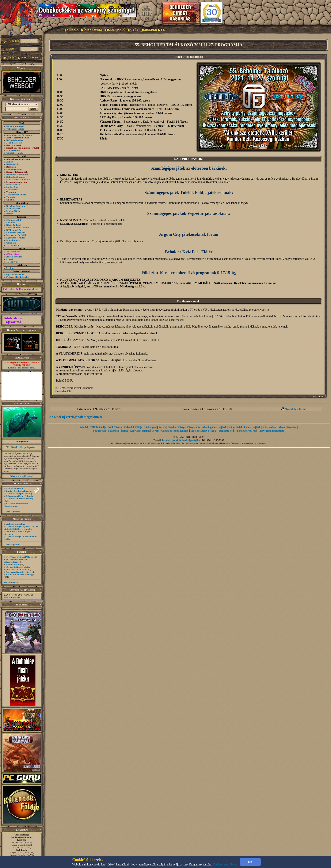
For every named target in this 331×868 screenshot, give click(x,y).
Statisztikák (12, 187)
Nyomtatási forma (296, 409)
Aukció (10, 162)
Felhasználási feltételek (18, 277)
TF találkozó (13, 245)
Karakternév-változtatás (18, 179)
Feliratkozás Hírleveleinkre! (20, 289)
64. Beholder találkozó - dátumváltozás (17, 505)
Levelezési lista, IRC (16, 233)
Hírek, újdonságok (16, 126)
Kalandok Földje (133, 427)
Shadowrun (100, 431)
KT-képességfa (14, 230)
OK (250, 862)
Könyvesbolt (269, 427)
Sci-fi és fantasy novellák (204, 431)
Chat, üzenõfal (14, 220)
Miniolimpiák (13, 240)
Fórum (155, 431)
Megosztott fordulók (16, 235)
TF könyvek (12, 262)
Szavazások (12, 190)
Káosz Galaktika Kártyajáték (245, 427)
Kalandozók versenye (17, 177)
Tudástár (11, 197)
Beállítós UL (12, 164)
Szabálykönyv (13, 150)
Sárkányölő (150, 427)
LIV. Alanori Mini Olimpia (20, 496)
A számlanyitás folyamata (19, 135)
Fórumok (11, 222)
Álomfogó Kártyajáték (214, 427)
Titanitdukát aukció (16, 195)
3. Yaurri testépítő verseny (19, 493)
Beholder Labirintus (16, 206)
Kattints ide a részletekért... (22, 368)
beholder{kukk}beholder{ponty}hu (181, 440)
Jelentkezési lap (14, 143)
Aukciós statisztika (16, 524)
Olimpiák (11, 243)
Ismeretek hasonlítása (17, 174)
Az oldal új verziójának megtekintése (76, 417)
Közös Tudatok (14, 225)
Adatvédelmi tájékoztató (271, 431)
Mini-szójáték (13, 211)
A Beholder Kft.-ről (245, 431)
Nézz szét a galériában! (22, 476)
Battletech (113, 431)
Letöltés (10, 268)
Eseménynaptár (14, 169)
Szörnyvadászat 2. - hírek (19, 572)
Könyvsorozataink (140, 431)
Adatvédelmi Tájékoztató (13, 320)
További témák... (12, 582)
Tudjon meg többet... (226, 865)
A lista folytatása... (13, 512)
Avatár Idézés (13, 564)
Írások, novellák (14, 257)
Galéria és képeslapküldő (175, 431)
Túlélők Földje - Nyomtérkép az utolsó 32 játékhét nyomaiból (21, 528)
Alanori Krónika (287, 427)
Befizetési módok (15, 140)
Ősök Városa (115, 427)
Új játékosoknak (14, 153)
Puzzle (10, 214)
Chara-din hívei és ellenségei (20, 574)
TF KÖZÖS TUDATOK (18, 557)
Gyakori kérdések (15, 274)
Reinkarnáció (13, 184)
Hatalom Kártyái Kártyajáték (184, 427)
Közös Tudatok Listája (18, 227)
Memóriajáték (13, 209)
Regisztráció (226, 431)
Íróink (124, 431)
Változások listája (15, 129)
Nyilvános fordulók (16, 238)
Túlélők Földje (98, 427)
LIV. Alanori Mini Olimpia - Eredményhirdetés (18, 490)
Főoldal (84, 427)
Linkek (10, 259)
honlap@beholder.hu (22, 837)
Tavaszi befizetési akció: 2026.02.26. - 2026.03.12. (17, 568)
